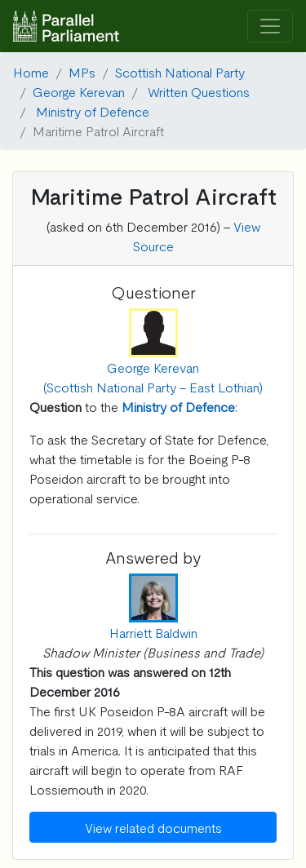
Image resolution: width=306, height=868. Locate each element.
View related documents (153, 827)
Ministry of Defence (93, 111)
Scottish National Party (180, 72)
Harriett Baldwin (153, 632)
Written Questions (199, 91)
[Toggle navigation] (270, 27)
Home (31, 72)
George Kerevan (79, 91)
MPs (82, 72)
